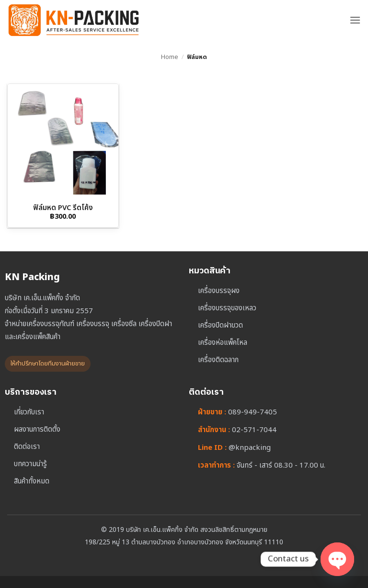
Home (170, 57)
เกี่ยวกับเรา (29, 412)
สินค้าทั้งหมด (32, 481)
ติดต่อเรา (27, 447)
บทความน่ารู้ (30, 464)
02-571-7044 (254, 430)
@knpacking (250, 448)
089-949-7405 (253, 412)
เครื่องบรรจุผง (219, 291)
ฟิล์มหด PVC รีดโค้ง (63, 208)
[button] (355, 20)
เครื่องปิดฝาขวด (220, 325)
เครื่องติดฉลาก (218, 360)
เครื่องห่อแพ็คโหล (223, 343)
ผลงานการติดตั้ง (37, 429)
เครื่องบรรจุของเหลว (227, 308)
